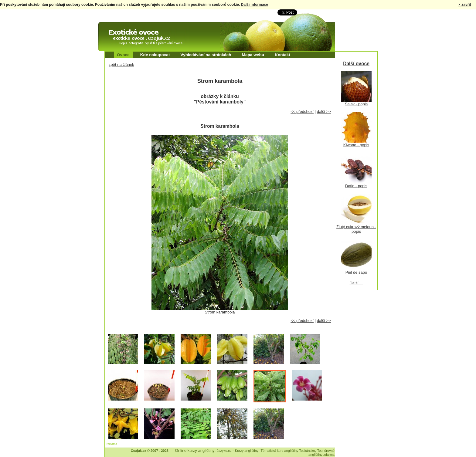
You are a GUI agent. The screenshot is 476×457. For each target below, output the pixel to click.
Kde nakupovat (155, 55)
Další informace (255, 5)
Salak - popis (356, 104)
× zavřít (465, 5)
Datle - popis (356, 186)
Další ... (356, 283)
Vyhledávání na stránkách (206, 55)
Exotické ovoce (114, 27)
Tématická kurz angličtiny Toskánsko (288, 451)
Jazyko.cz (224, 451)
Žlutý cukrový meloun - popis (356, 229)
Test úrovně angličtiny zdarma (321, 453)
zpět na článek (121, 64)
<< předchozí (302, 112)
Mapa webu (253, 55)
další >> (324, 112)
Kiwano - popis (356, 145)
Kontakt (282, 55)
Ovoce (123, 55)
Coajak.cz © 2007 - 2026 (150, 451)
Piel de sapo (356, 272)
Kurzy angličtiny (247, 451)
